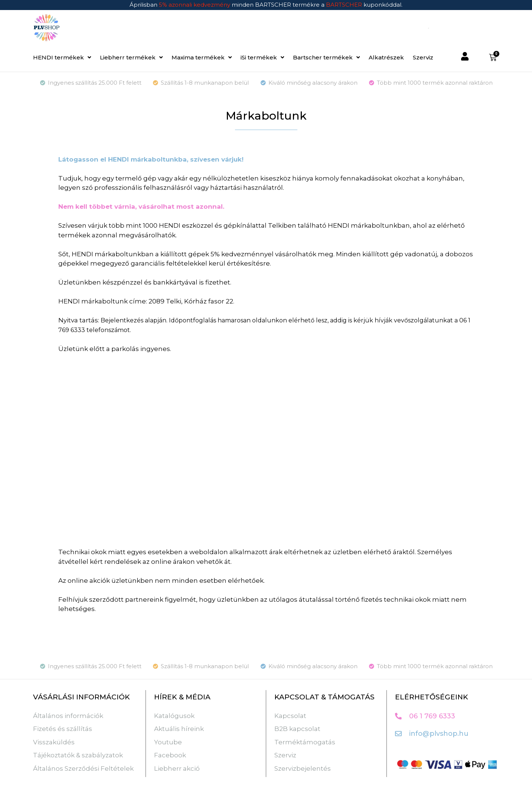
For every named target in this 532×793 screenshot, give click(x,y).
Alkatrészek (386, 57)
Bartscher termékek (326, 57)
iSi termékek (262, 57)
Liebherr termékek (131, 57)
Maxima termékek (202, 57)
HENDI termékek (62, 57)
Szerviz (423, 57)
